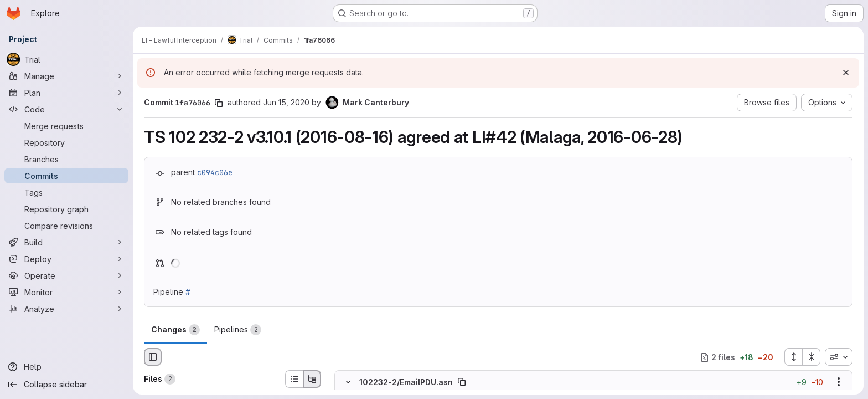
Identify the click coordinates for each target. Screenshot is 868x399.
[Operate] (66, 275)
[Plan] (66, 93)
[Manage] (66, 76)
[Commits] (66, 176)
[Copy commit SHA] (219, 103)
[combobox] (839, 357)
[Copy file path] (462, 382)
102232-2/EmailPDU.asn (406, 382)
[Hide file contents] (348, 382)
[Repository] (66, 142)
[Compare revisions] (66, 226)
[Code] (66, 109)
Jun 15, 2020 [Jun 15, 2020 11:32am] (286, 102)
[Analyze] (66, 309)
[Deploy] (66, 259)
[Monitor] (66, 292)
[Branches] (66, 159)
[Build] (66, 242)
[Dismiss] (846, 73)
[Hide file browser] (153, 357)
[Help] (66, 367)
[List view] (294, 379)
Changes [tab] (175, 330)
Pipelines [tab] (238, 330)
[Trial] (66, 59)
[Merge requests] (66, 126)
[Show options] (839, 382)
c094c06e (215, 172)
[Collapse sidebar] (66, 385)
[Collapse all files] (812, 357)
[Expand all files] (793, 357)
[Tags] (66, 192)
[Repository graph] (66, 209)
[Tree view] (312, 379)
